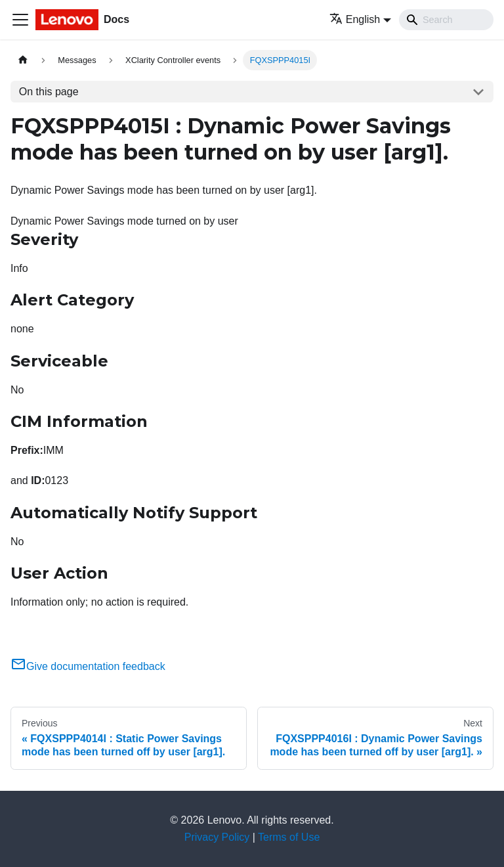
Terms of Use (289, 837)
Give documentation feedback (88, 666)
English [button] (355, 19)
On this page (49, 92)
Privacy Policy (217, 837)
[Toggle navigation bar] (20, 20)
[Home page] (23, 60)
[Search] (446, 20)
